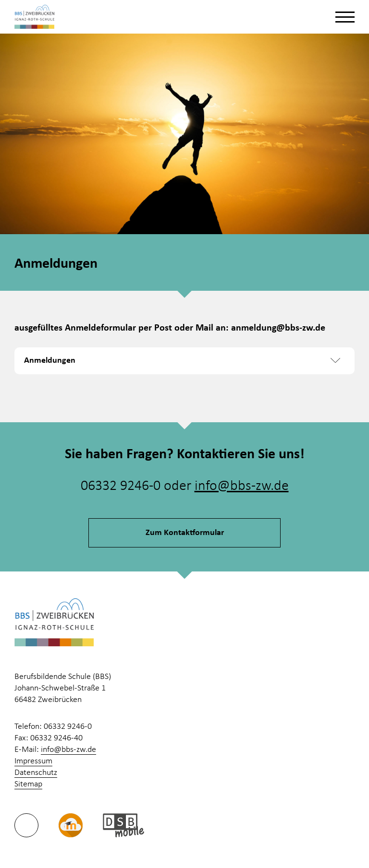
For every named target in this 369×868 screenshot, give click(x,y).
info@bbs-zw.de (242, 486)
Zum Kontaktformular (185, 533)
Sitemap (28, 784)
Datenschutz (36, 773)
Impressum (33, 761)
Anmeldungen (50, 361)
